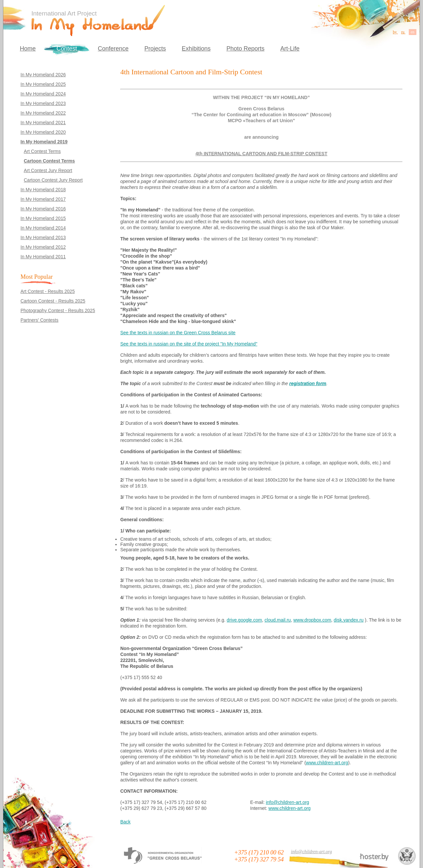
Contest (67, 49)
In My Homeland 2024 (43, 94)
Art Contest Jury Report (48, 170)
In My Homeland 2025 (43, 84)
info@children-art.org (287, 802)
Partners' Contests (39, 320)
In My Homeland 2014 (43, 228)
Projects (155, 49)
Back (125, 822)
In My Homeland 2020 (43, 132)
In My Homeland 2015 (43, 218)
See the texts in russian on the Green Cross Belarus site (178, 333)
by (395, 32)
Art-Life (290, 49)
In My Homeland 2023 (43, 103)
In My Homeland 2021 (43, 123)
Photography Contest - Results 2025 (58, 310)
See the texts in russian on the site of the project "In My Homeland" (189, 344)
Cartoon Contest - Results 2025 (53, 301)
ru (403, 32)
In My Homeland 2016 (43, 209)
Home (28, 49)
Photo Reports (245, 49)
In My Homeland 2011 (43, 257)
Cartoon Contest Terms (49, 161)
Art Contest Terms (42, 151)
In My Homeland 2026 (43, 75)
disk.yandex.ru (349, 620)
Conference (113, 49)
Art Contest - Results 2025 (48, 291)
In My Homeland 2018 (43, 190)
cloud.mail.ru (278, 620)
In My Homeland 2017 (43, 199)
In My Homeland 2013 (43, 237)
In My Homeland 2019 (44, 142)
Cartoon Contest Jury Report (53, 180)
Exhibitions (196, 49)
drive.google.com (244, 620)
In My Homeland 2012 (43, 247)
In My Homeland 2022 (43, 113)
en (413, 32)
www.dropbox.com (312, 620)
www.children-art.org (327, 763)
